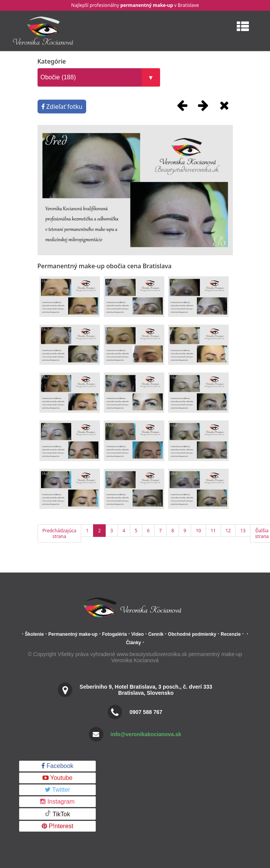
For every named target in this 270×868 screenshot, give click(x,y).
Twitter (57, 790)
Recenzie (231, 634)
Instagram (57, 802)
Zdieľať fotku (62, 107)
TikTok (57, 814)
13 (243, 531)
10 (198, 531)
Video (137, 634)
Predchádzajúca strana (60, 533)
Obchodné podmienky (192, 634)
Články (133, 643)
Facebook (57, 766)
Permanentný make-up (73, 634)
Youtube (57, 778)
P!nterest (57, 826)
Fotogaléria (114, 634)
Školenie (34, 634)
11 (213, 531)
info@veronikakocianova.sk (146, 734)
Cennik (156, 634)
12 (228, 531)
